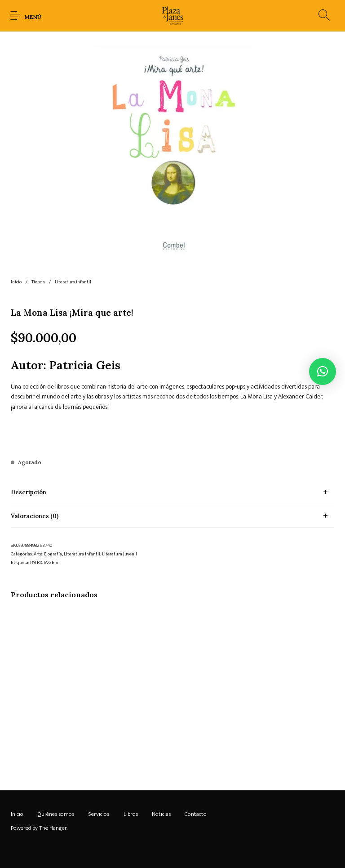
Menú (33, 17)
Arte (38, 554)
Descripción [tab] (29, 492)
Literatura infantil (73, 282)
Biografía (53, 554)
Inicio (16, 282)
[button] (323, 371)
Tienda (38, 282)
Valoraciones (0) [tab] (35, 516)
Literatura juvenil (119, 554)
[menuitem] (17, 814)
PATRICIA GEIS (44, 563)
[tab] (172, 492)
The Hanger (53, 828)
